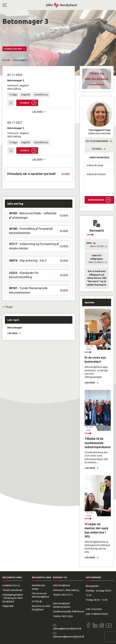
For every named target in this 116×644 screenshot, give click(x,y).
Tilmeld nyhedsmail (12, 590)
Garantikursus (41, 95)
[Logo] (61, 5)
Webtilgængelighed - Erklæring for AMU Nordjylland (13, 598)
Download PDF (13, 49)
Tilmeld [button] (24, 103)
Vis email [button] (97, 149)
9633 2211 (67, 595)
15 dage (13, 95)
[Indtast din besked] (99, 183)
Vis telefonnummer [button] (97, 141)
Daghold (26, 95)
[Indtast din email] (99, 165)
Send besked (96, 200)
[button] (24, 5)
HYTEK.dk (37, 601)
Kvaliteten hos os (11, 585)
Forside (6, 60)
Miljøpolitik (8, 606)
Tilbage (9, 307)
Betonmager (15, 328)
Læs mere (13, 333)
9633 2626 (67, 616)
